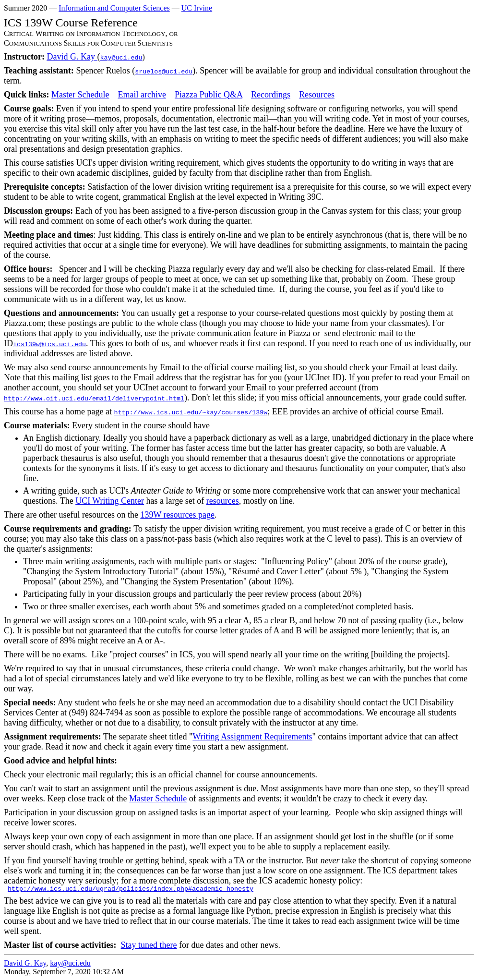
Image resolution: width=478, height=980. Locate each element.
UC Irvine (197, 8)
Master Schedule (80, 95)
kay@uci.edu (121, 58)
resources (223, 501)
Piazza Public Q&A (209, 95)
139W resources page (177, 515)
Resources (317, 95)
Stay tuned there (149, 945)
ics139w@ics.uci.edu (49, 345)
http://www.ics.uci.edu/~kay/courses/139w (191, 413)
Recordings (271, 95)
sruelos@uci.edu (164, 72)
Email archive (142, 95)
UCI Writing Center (110, 501)
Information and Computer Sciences (114, 8)
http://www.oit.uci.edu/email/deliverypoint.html (94, 399)
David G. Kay (72, 57)
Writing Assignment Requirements (252, 737)
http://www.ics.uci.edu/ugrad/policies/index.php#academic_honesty (131, 889)
